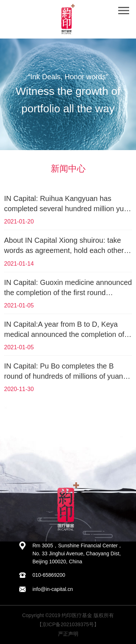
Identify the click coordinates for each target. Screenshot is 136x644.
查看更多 (68, 410)
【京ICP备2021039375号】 (68, 624)
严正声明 (68, 634)
